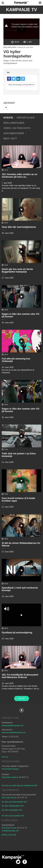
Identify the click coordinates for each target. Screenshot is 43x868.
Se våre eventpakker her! (12, 810)
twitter (18, 862)
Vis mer (22, 698)
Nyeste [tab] (8, 118)
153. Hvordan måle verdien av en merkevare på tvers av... (19, 176)
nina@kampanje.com (10, 831)
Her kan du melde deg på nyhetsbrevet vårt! (20, 786)
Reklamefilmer (10, 47)
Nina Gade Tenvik (9, 798)
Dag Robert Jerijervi (10, 777)
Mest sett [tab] (10, 138)
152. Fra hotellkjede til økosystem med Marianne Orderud (20, 676)
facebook (25, 862)
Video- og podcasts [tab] (17, 128)
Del (8, 72)
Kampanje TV (22, 10)
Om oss (5, 757)
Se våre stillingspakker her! (13, 806)
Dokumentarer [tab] (14, 133)
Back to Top (22, 710)
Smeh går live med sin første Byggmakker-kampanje (17, 270)
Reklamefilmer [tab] (14, 123)
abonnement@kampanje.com (14, 732)
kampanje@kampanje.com (13, 725)
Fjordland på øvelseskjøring (17, 633)
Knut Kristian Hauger (10, 769)
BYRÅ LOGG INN (9, 835)
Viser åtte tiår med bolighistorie (19, 227)
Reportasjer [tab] (26, 118)
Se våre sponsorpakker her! (13, 816)
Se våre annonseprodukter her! (14, 802)
